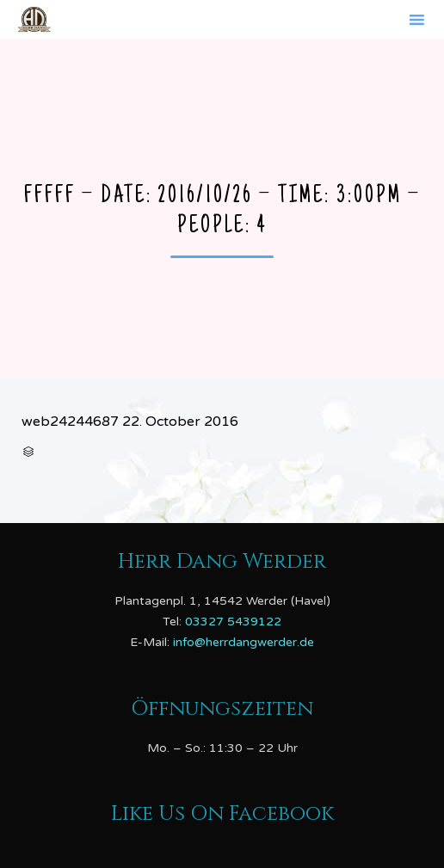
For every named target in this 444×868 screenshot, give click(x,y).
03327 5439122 (233, 622)
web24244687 (70, 422)
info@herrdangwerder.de (244, 642)
